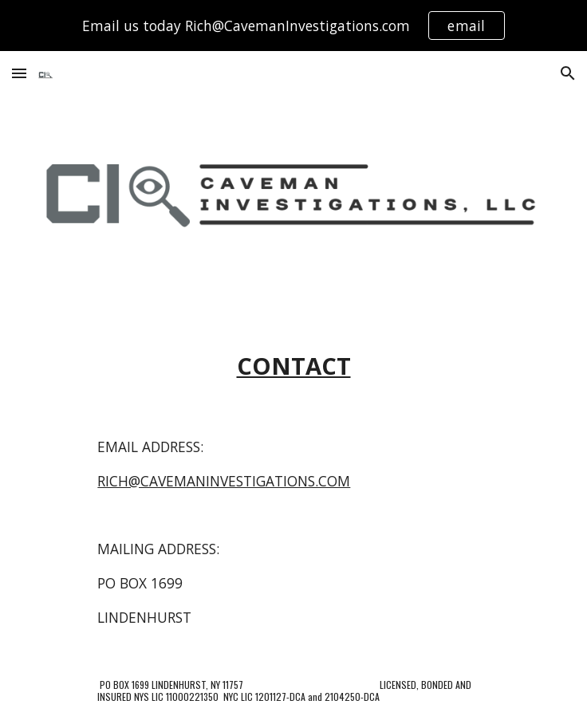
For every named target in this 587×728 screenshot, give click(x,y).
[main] (293, 366)
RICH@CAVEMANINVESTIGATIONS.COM (224, 481)
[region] (293, 26)
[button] (19, 73)
